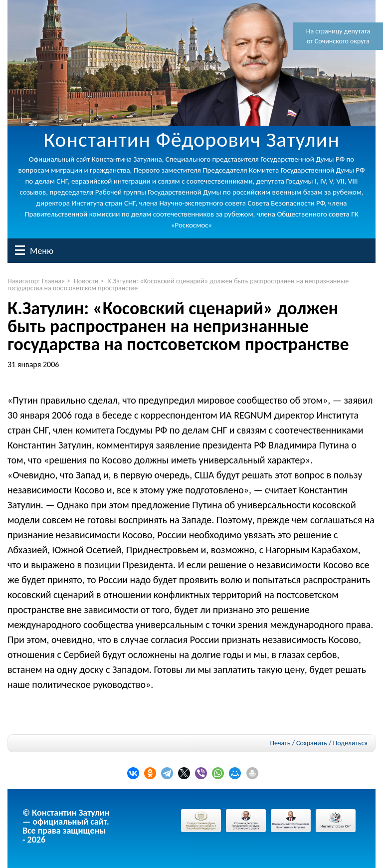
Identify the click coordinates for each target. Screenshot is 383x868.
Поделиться (350, 743)
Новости (86, 281)
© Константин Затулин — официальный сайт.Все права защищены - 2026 (66, 826)
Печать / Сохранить (298, 743)
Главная (53, 281)
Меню (20, 250)
